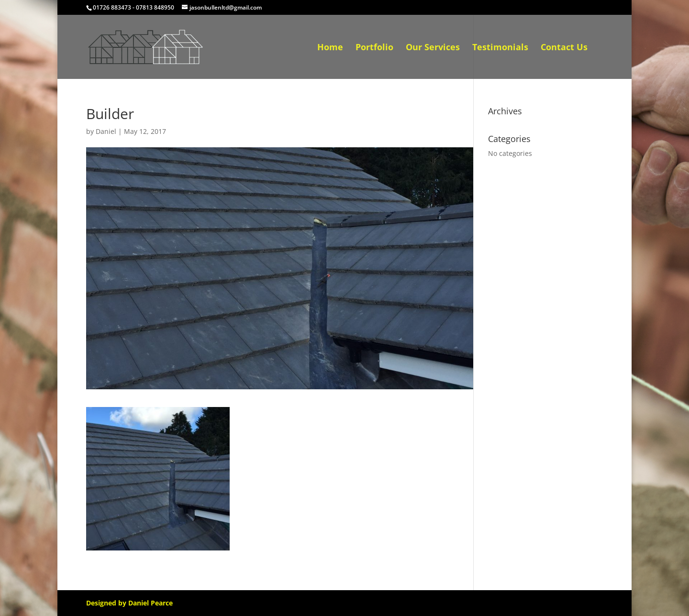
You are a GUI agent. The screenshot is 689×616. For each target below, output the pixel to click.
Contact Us (564, 48)
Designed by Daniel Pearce (129, 603)
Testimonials (500, 48)
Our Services (433, 48)
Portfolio (374, 48)
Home (330, 48)
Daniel (106, 131)
